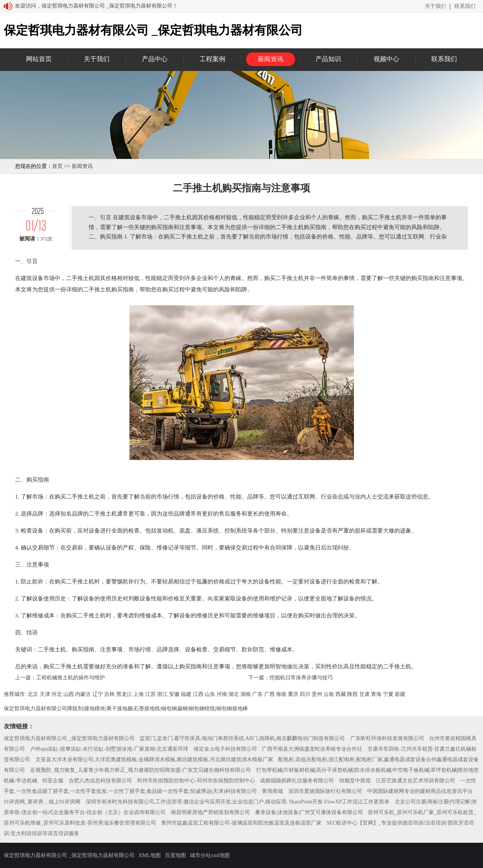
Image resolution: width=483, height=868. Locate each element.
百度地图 (175, 855)
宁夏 (388, 694)
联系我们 (465, 6)
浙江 (162, 694)
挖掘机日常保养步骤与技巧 (301, 678)
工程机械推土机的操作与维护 (71, 678)
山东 (210, 694)
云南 (329, 694)
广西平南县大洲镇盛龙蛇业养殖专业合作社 (312, 749)
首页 (57, 166)
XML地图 (150, 855)
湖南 (246, 694)
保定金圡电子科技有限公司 (225, 749)
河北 (57, 694)
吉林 (109, 694)
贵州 (317, 694)
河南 (222, 694)
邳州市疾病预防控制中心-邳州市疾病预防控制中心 (196, 781)
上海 (138, 694)
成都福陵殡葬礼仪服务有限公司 (297, 781)
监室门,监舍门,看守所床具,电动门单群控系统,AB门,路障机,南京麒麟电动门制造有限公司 (242, 738)
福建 (186, 694)
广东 (257, 694)
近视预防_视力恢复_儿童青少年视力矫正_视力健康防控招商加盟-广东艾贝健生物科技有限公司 (141, 770)
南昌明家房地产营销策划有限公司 (211, 812)
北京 (33, 694)
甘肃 (365, 694)
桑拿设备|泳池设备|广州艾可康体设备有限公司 (309, 812)
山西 (69, 694)
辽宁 (98, 694)
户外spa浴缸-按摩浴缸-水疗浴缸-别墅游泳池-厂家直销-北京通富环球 (109, 749)
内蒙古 (83, 694)
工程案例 (212, 59)
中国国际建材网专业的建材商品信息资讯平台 (420, 791)
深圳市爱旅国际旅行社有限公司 (325, 791)
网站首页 (39, 59)
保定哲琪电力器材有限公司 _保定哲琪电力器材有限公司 (69, 738)
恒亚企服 (53, 781)
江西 (198, 694)
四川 (305, 694)
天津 (45, 694)
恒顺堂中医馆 (355, 781)
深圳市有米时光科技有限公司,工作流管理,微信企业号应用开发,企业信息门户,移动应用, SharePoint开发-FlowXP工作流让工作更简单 (238, 802)
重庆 (293, 694)
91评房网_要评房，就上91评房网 (42, 802)
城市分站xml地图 (210, 855)
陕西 (352, 694)
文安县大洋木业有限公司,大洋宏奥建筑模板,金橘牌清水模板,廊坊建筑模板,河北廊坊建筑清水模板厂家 (154, 759)
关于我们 (435, 6)
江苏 (151, 694)
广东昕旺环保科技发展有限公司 (387, 738)
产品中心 (155, 59)
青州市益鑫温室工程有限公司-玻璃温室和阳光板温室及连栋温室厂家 (241, 823)
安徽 (174, 694)
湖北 (234, 694)
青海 (376, 694)
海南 (281, 694)
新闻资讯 (271, 59)
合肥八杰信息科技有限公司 (100, 781)
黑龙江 (124, 694)
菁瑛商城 (272, 791)
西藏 (341, 694)
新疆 (400, 694)
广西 (269, 694)
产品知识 (328, 59)
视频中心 (386, 59)
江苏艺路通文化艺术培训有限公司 (415, 781)
